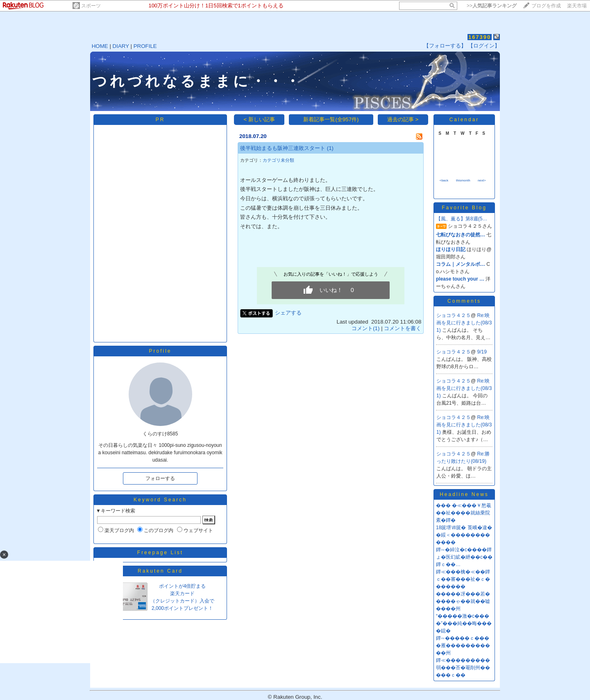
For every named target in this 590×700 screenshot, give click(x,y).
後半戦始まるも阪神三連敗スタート (283, 148)
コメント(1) (365, 328)
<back (444, 180)
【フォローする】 (445, 46)
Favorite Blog (464, 208)
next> (482, 180)
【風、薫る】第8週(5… (462, 219)
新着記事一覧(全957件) (331, 119)
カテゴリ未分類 (278, 160)
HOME (100, 46)
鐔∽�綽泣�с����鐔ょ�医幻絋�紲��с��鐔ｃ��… (464, 557)
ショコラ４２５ (454, 315)
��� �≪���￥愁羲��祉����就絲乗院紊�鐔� (464, 513)
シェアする (288, 313)
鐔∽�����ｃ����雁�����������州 (463, 646)
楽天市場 (577, 6)
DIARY (121, 46)
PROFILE (145, 46)
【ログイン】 (484, 46)
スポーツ (91, 6)
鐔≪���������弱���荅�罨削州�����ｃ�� (463, 668)
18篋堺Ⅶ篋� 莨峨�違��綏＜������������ (464, 535)
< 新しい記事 (260, 119)
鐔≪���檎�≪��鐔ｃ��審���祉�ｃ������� (463, 579)
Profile (160, 351)
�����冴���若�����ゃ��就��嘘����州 (463, 601)
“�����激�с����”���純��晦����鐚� (464, 623)
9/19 (482, 352)
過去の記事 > (403, 119)
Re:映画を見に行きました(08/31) (464, 323)
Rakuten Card (160, 571)
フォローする (160, 478)
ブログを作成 (546, 6)
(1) (330, 148)
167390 (480, 37)
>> (492, 6)
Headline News (464, 494)
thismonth (463, 180)
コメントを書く (403, 328)
